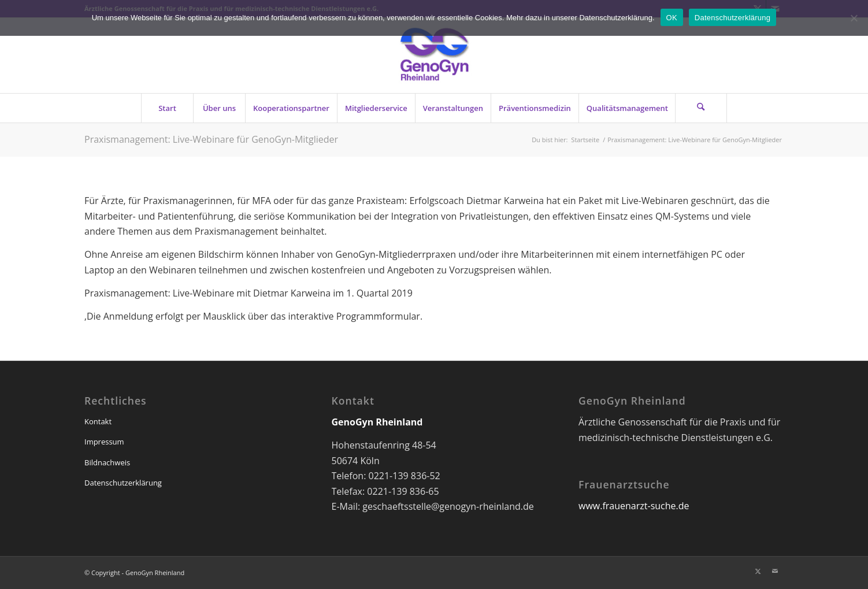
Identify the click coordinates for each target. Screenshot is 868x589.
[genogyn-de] (434, 55)
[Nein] (854, 18)
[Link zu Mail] (775, 571)
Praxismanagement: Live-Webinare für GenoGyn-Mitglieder (211, 139)
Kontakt (98, 421)
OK (672, 18)
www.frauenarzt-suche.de (634, 506)
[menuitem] (167, 108)
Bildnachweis (107, 462)
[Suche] (701, 108)
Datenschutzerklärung (123, 483)
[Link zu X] (758, 571)
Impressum (104, 442)
